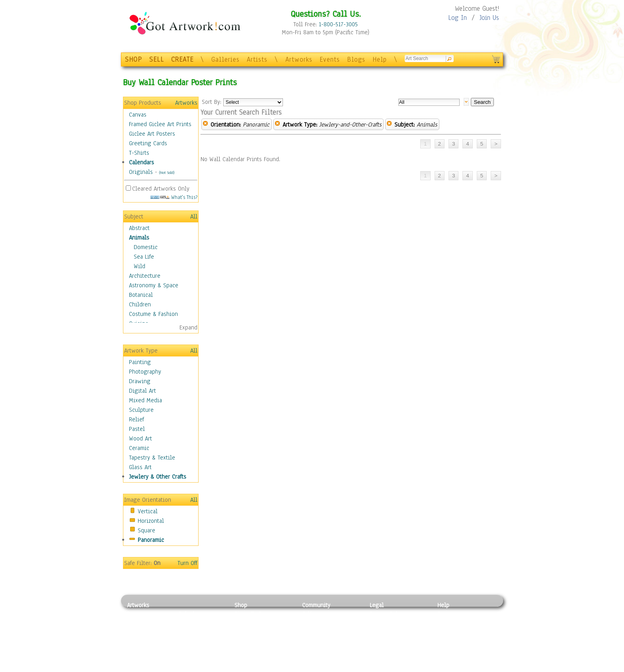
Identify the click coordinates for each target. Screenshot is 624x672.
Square (146, 530)
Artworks (299, 59)
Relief (136, 419)
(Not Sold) (167, 172)
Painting (140, 362)
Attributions (383, 632)
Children (140, 304)
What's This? (174, 197)
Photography (145, 372)
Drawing (140, 381)
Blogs (356, 59)
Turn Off (187, 563)
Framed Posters (254, 623)
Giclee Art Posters (152, 134)
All (194, 216)
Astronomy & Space (154, 285)
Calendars (141, 162)
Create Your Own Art (260, 668)
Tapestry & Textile (152, 458)
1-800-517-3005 (338, 24)
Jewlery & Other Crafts (158, 477)
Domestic (146, 247)
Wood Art (140, 438)
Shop (241, 605)
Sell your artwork (324, 650)
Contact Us (451, 614)
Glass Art (140, 467)
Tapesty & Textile (201, 650)
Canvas (138, 115)
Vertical (148, 511)
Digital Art (142, 391)
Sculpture (141, 410)
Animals (139, 238)
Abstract (139, 228)
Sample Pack (453, 623)
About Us (449, 632)
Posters (244, 632)
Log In (457, 18)
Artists (257, 59)
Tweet (445, 668)
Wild (139, 266)
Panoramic (151, 540)
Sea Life (144, 257)
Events (330, 59)
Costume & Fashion (153, 314)
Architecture (145, 276)
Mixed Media (145, 400)
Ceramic (139, 448)
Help (380, 59)
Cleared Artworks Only (161, 189)
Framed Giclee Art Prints (160, 124)
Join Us (489, 18)
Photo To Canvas (255, 614)
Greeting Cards (148, 143)
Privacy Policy (388, 614)
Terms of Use (386, 623)
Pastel (137, 429)
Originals (141, 172)
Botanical (141, 295)
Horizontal (151, 521)
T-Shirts (139, 153)
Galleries (225, 59)
